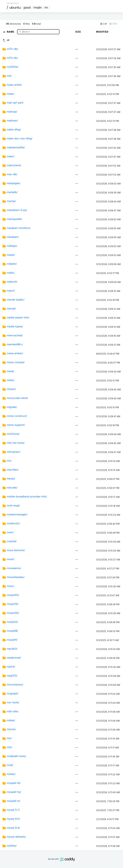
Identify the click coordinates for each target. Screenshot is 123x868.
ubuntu (15, 8)
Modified (102, 32)
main (38, 8)
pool (27, 8)
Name (11, 32)
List (104, 24)
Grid (113, 24)
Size (78, 32)
